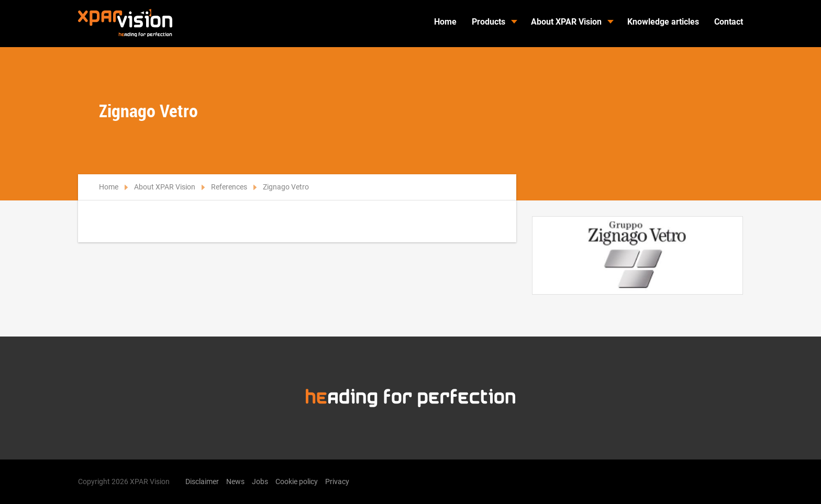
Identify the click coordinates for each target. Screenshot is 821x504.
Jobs (260, 481)
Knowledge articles (663, 22)
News (235, 481)
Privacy (337, 481)
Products (489, 22)
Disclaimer (202, 481)
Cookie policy (297, 481)
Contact (729, 22)
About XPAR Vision (566, 22)
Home (445, 22)
